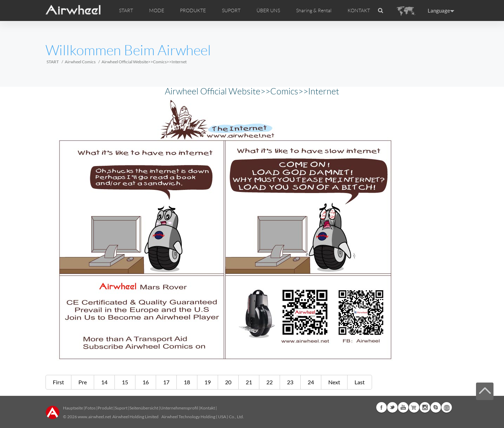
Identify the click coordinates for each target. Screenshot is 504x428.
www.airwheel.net (94, 417)
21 (249, 382)
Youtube (403, 407)
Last (360, 382)
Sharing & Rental (314, 10)
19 (208, 382)
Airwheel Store (414, 407)
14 (104, 382)
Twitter (392, 407)
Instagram (425, 407)
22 (269, 382)
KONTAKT (359, 10)
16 (146, 382)
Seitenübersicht (144, 408)
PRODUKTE (193, 10)
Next (334, 382)
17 (166, 382)
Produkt (105, 408)
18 (187, 382)
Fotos (90, 408)
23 (290, 382)
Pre (83, 382)
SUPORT (231, 10)
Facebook (381, 407)
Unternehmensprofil (179, 408)
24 (311, 382)
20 (228, 382)
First (58, 382)
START (126, 10)
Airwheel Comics (80, 62)
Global (447, 407)
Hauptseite (73, 408)
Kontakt (208, 408)
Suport (121, 408)
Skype (436, 407)
